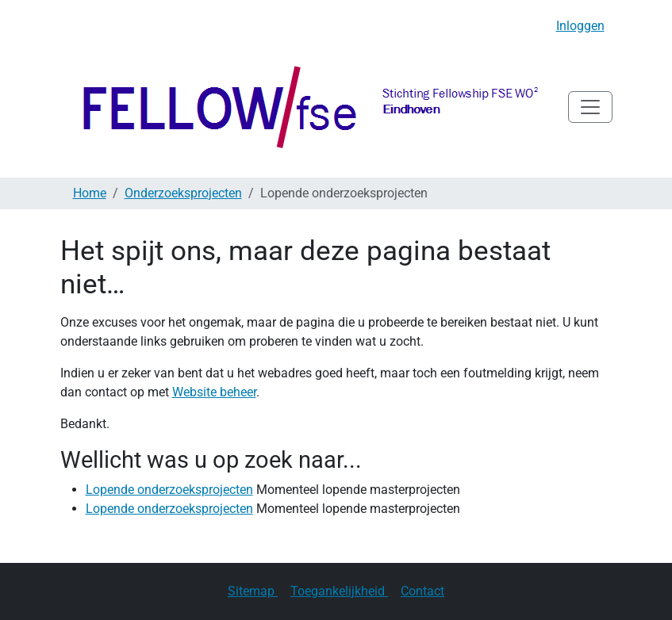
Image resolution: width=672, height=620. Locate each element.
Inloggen (580, 26)
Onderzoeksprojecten (183, 193)
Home (90, 193)
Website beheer (214, 392)
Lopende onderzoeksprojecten (169, 490)
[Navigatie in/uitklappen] (590, 107)
